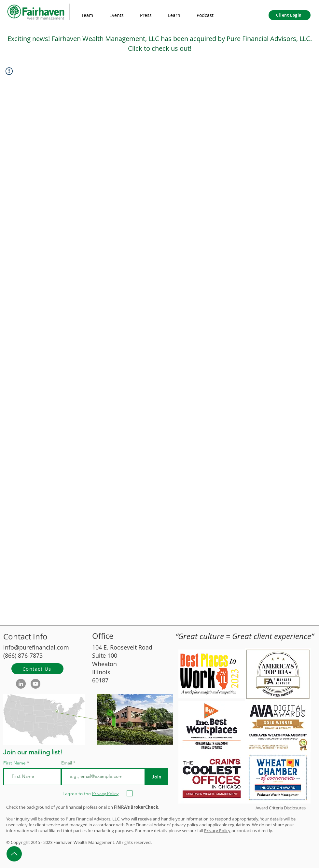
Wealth (80, 842)
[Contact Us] (37, 669)
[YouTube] (35, 684)
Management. (102, 842)
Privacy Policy (217, 831)
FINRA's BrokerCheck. (137, 807)
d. (150, 842)
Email (67, 763)
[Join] (156, 777)
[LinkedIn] (21, 684)
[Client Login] (290, 15)
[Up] (14, 854)
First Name (14, 763)
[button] (174, 15)
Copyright (20, 842)
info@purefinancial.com (36, 647)
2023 (48, 842)
